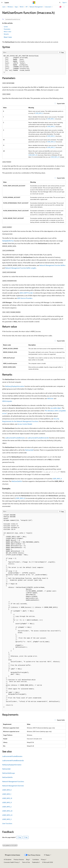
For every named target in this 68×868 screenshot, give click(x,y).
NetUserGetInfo (17, 481)
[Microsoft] (34, 3)
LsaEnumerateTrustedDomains (15, 438)
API (27, 7)
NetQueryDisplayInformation (15, 386)
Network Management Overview (13, 786)
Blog (27, 859)
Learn (4, 7)
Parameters (7, 29)
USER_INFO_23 (55, 157)
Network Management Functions (13, 781)
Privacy (43, 859)
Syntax (6, 27)
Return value (7, 32)
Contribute (36, 859)
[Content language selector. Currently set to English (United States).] (13, 855)
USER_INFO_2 (51, 126)
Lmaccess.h (48, 7)
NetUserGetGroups (9, 773)
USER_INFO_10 (51, 142)
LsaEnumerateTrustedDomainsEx (38, 438)
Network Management (36, 7)
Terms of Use (26, 862)
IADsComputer (7, 401)
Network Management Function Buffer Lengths (21, 268)
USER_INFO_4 (57, 479)
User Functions (7, 823)
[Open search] (60, 3)
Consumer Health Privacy (11, 862)
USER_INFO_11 (51, 147)
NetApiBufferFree (8, 241)
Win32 (22, 7)
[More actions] (64, 7)
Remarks (6, 34)
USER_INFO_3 (51, 136)
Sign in (64, 2)
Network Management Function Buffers (52, 265)
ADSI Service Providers (25, 298)
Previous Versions (19, 859)
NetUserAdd (29, 450)
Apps (16, 7)
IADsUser (50, 398)
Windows (10, 7)
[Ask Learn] (61, 7)
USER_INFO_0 (39, 113)
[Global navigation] (2, 3)
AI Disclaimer (8, 859)
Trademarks (35, 862)
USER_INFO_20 (33, 155)
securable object (56, 408)
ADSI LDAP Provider (26, 293)
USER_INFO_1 (51, 119)
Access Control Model (25, 424)
